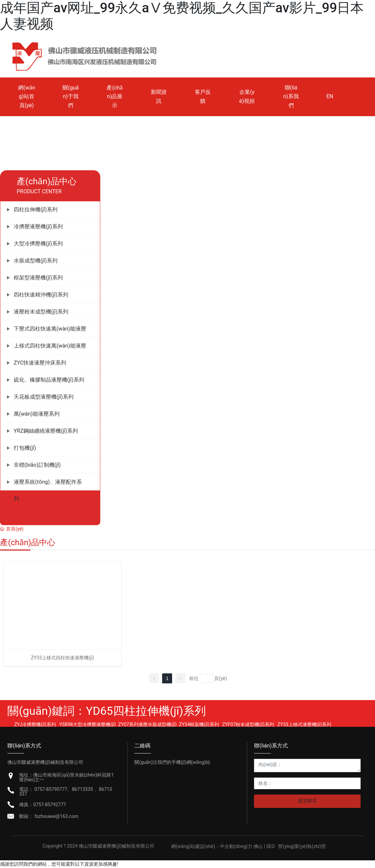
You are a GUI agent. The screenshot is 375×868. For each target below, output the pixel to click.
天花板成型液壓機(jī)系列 (44, 397)
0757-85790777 (51, 789)
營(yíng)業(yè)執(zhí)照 (302, 846)
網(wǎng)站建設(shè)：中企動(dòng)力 (212, 846)
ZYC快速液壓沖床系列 (40, 363)
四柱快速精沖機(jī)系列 (41, 295)
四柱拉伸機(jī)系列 (36, 209)
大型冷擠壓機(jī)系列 (38, 244)
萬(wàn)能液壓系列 (37, 414)
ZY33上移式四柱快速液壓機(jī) (62, 658)
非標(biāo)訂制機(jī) (37, 465)
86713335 (83, 789)
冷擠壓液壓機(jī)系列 (38, 227)
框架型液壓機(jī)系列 (38, 278)
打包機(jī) (25, 448)
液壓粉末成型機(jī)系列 (41, 312)
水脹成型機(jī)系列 (36, 261)
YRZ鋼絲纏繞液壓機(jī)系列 (46, 431)
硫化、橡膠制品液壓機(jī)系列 (49, 380)
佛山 (259, 846)
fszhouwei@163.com (56, 816)
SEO (271, 846)
